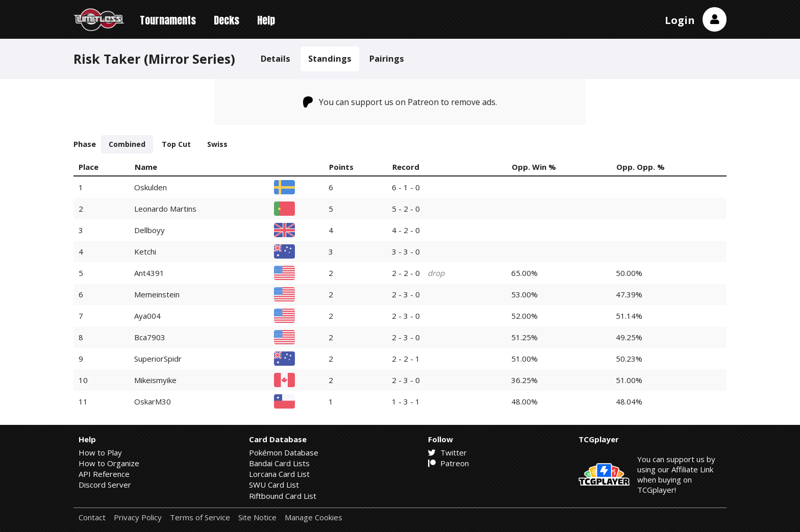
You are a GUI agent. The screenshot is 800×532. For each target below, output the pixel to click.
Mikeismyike (155, 380)
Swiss (217, 144)
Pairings (387, 58)
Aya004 (147, 316)
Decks (227, 20)
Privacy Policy (138, 517)
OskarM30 (153, 401)
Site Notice (257, 517)
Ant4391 (149, 273)
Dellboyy (149, 230)
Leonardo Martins (165, 209)
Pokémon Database (284, 452)
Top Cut (176, 144)
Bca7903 (150, 337)
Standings (330, 58)
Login (680, 20)
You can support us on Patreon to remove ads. (400, 102)
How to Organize (109, 463)
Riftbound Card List (283, 496)
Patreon (448, 463)
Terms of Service (200, 517)
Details (276, 58)
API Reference (104, 474)
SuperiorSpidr (158, 359)
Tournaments (168, 20)
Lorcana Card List (279, 474)
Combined (127, 144)
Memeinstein (157, 294)
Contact (92, 517)
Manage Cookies (314, 517)
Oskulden (151, 187)
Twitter (447, 452)
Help (266, 20)
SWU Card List (274, 485)
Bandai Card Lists (279, 463)
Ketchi (145, 251)
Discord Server (105, 485)
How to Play (100, 452)
